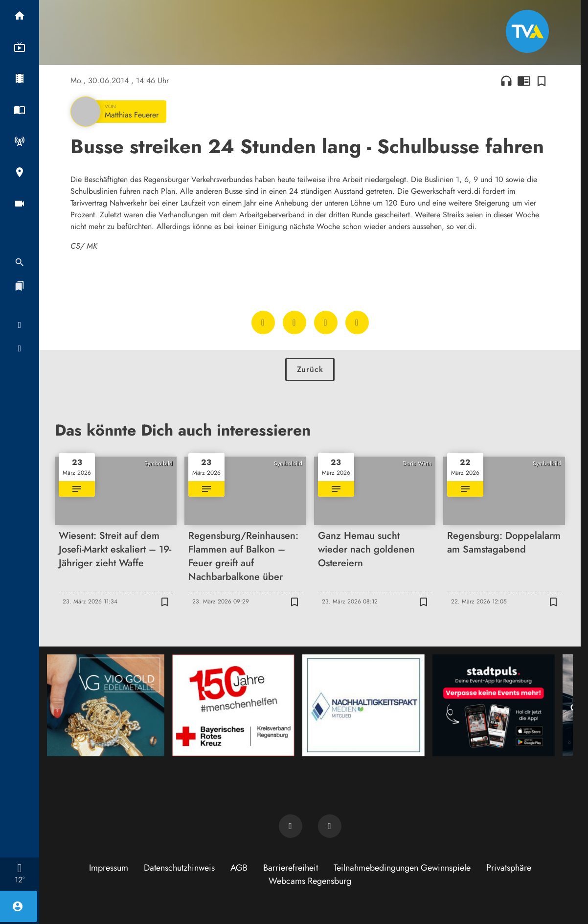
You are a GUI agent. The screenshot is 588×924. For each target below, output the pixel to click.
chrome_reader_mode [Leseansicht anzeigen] (524, 81)
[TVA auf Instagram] (330, 826)
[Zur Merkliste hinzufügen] (542, 81)
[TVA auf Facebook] (291, 826)
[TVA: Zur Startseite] (527, 31)
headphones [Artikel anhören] (506, 81)
